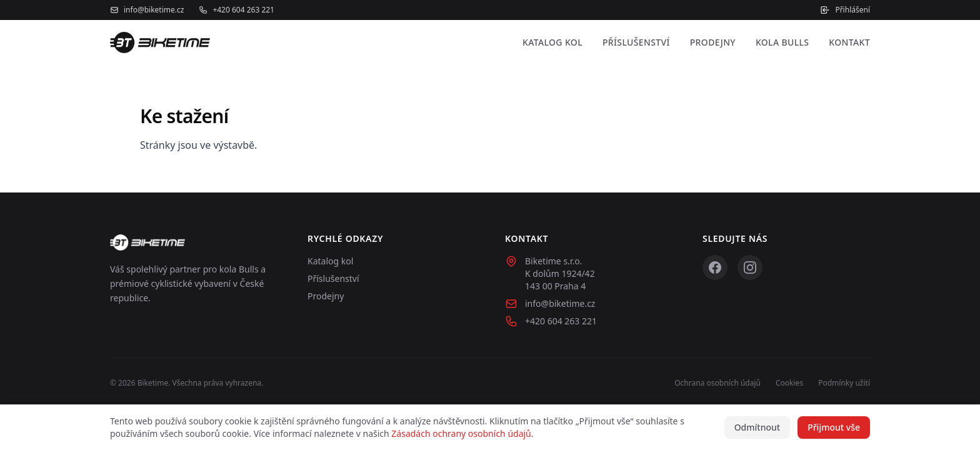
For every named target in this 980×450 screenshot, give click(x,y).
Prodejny (713, 42)
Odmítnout (757, 427)
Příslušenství (636, 42)
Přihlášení (845, 10)
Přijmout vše (834, 427)
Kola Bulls (782, 42)
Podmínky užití (844, 383)
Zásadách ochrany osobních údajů (461, 433)
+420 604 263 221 (237, 10)
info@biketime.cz (147, 10)
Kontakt (849, 42)
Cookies (789, 383)
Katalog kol (552, 42)
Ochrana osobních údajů (717, 383)
